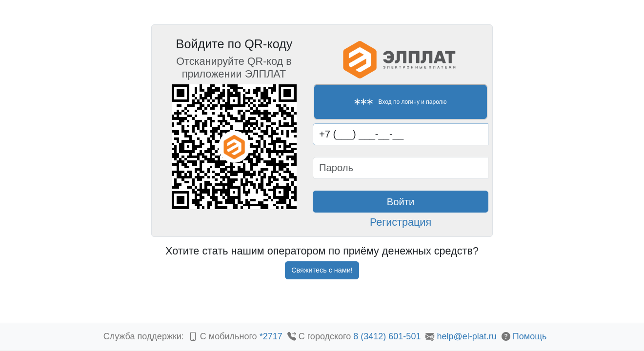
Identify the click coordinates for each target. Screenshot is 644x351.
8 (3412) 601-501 (387, 336)
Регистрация (401, 222)
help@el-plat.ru (466, 336)
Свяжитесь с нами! (322, 270)
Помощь (530, 336)
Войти (401, 202)
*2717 (272, 336)
